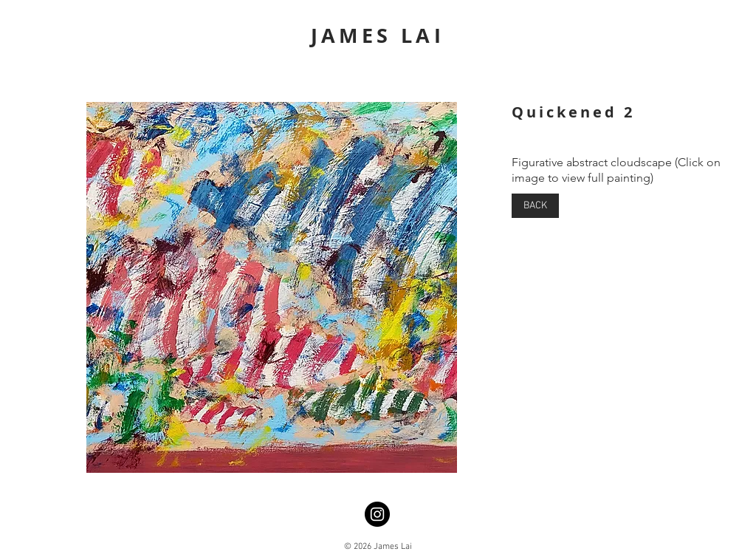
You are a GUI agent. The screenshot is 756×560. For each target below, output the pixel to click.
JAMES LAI (378, 35)
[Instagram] (377, 514)
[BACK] (535, 206)
